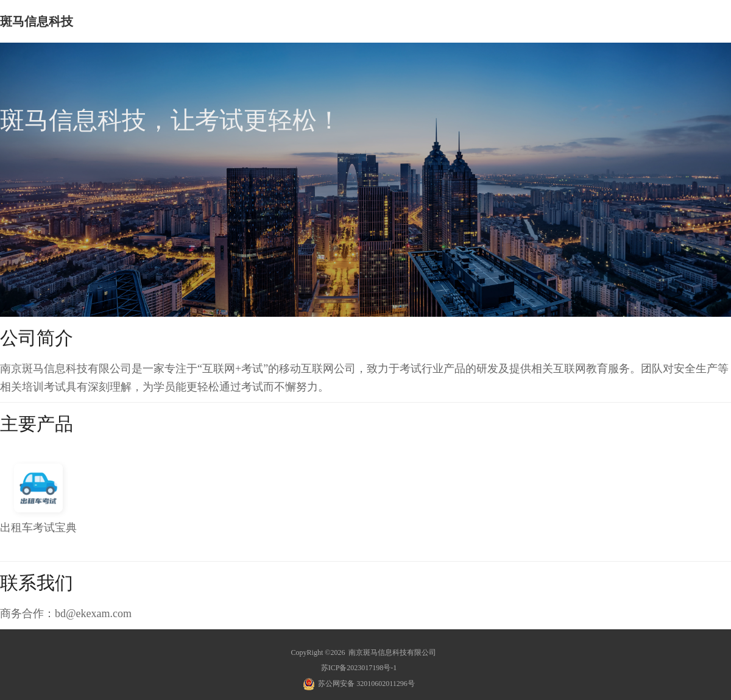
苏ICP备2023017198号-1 (359, 668)
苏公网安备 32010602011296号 (366, 684)
